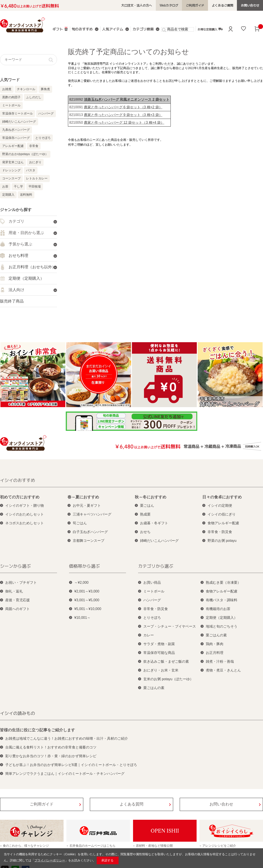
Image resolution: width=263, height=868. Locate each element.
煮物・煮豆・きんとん (223, 670)
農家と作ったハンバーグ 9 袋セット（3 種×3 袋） (123, 115)
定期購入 (8, 195)
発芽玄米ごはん (13, 162)
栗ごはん (147, 506)
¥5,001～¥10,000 (88, 609)
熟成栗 (145, 514)
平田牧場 (35, 186)
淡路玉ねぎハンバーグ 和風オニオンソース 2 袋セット (127, 99)
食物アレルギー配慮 (223, 523)
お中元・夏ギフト (87, 506)
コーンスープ (11, 178)
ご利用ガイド (195, 5)
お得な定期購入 (210, 29)
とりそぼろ (43, 138)
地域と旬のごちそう (222, 626)
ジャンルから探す (16, 210)
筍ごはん (80, 523)
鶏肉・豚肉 (215, 644)
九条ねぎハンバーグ (16, 130)
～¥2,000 (81, 583)
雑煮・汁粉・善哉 (220, 661)
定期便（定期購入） (222, 618)
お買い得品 (152, 583)
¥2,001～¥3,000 (87, 591)
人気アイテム (113, 30)
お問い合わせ (250, 5)
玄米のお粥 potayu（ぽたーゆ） (168, 679)
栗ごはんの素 (154, 688)
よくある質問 (131, 804)
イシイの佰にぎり (222, 514)
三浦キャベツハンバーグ (92, 514)
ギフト (60, 29)
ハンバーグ (46, 113)
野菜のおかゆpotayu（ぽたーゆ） (25, 154)
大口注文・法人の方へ (138, 5)
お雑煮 (7, 89)
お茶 (5, 186)
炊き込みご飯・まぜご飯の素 (166, 661)
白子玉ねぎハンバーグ (90, 532)
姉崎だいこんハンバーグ (19, 122)
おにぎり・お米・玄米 (161, 670)
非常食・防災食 (220, 532)
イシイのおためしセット (25, 514)
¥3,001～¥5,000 (87, 600)
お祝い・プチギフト (21, 583)
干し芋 (18, 186)
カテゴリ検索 (143, 30)
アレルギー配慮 (13, 146)
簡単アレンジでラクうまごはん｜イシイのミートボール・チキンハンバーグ (65, 774)
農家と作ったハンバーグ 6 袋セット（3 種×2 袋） (123, 107)
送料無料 (26, 195)
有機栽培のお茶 (218, 609)
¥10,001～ (82, 618)
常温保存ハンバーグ (16, 138)
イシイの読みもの (18, 713)
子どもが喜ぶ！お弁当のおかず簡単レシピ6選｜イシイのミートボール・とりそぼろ (71, 765)
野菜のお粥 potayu (222, 541)
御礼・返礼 (14, 591)
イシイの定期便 (220, 506)
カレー (149, 635)
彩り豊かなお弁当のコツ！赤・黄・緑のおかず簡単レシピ (51, 756)
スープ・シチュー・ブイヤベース (170, 626)
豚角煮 (45, 89)
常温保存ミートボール (18, 113)
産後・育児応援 (18, 600)
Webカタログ (170, 5)
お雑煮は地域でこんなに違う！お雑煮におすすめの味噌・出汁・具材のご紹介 (67, 738)
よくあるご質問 (223, 5)
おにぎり (35, 162)
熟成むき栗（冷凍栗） (223, 583)
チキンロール (26, 89)
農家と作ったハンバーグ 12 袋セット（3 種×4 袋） (124, 123)
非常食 (34, 146)
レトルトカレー (37, 178)
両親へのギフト (18, 609)
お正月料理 (215, 653)
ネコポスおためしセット (25, 523)
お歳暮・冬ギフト (154, 523)
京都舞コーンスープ (89, 541)
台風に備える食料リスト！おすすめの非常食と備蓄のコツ (51, 747)
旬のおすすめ (82, 30)
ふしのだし (34, 97)
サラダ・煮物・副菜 (159, 644)
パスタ (31, 170)
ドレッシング (11, 170)
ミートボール (11, 105)
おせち (145, 532)
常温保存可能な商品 (159, 653)
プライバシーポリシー (50, 860)
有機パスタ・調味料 (222, 600)
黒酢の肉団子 (11, 97)
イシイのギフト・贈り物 (25, 506)
